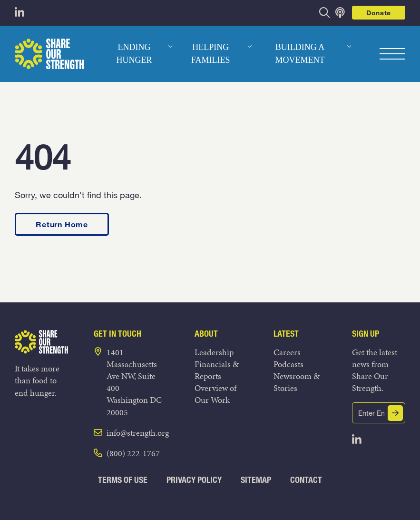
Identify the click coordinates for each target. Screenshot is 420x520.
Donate (379, 13)
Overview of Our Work (215, 394)
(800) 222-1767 (133, 453)
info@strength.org (138, 433)
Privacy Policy (194, 480)
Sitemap (256, 480)
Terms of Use (123, 480)
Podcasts (288, 364)
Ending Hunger (134, 54)
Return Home (62, 224)
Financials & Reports (217, 370)
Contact (306, 480)
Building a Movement (300, 54)
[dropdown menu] (170, 47)
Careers (287, 352)
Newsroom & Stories (297, 382)
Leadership (214, 352)
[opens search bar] (325, 13)
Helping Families (211, 54)
